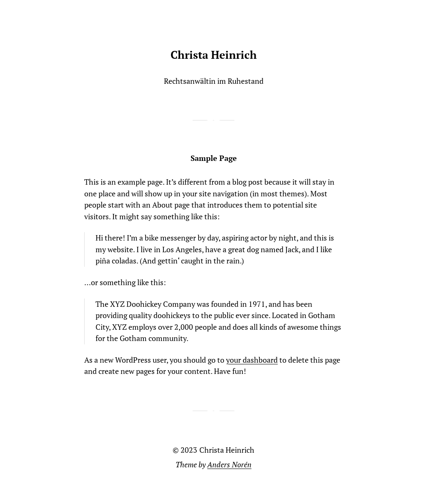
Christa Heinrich (214, 55)
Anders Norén (229, 465)
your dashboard (252, 360)
